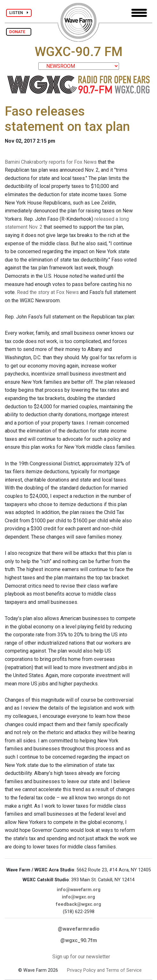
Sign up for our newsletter (81, 957)
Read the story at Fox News (48, 292)
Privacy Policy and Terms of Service (104, 970)
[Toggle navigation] (139, 13)
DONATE (19, 32)
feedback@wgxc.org (78, 904)
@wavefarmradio (79, 929)
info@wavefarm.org (79, 890)
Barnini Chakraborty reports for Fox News (51, 162)
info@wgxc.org (78, 897)
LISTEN (19, 13)
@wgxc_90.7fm (79, 940)
